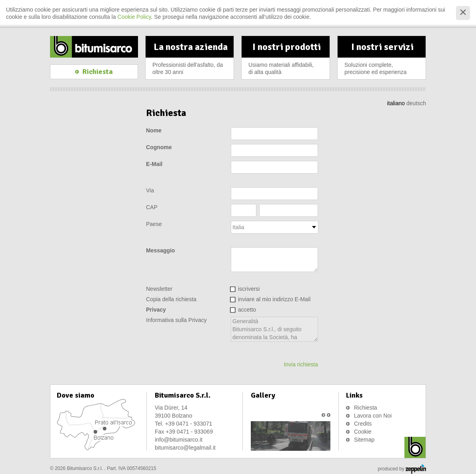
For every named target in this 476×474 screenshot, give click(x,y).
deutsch (416, 103)
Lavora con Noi (373, 416)
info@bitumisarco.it (179, 440)
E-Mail (154, 164)
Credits (363, 424)
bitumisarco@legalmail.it (185, 448)
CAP (152, 207)
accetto (247, 310)
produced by (402, 469)
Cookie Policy (134, 17)
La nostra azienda (190, 60)
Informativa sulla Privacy (176, 320)
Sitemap (364, 440)
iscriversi (249, 289)
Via (150, 190)
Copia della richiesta (171, 299)
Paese (154, 224)
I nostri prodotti (286, 60)
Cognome (159, 147)
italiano (396, 103)
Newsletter (159, 289)
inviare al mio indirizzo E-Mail (274, 299)
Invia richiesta (301, 364)
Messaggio (160, 250)
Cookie (363, 432)
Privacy (156, 310)
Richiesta (366, 408)
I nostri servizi (382, 60)
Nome (154, 130)
